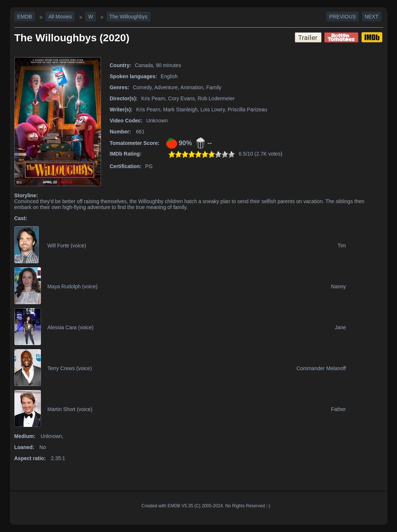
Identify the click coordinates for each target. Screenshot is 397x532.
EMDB (25, 17)
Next (371, 17)
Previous (342, 17)
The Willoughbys (129, 17)
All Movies (60, 17)
